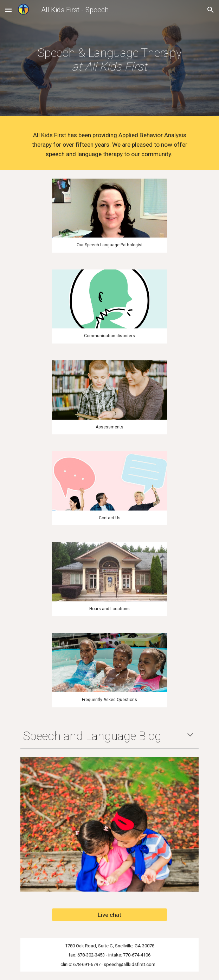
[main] (109, 60)
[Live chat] (109, 915)
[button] (8, 10)
